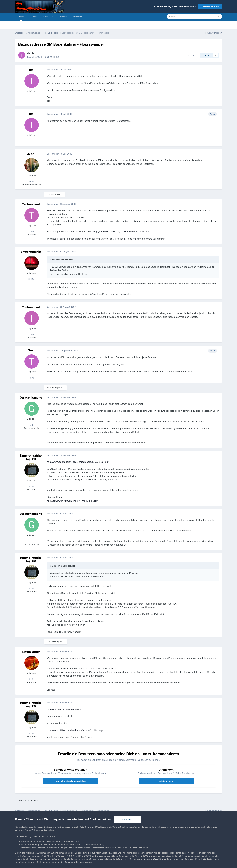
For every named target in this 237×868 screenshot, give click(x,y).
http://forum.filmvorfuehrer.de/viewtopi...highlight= (73, 501)
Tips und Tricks (51, 57)
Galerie (33, 17)
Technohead (31, 204)
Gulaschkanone (31, 398)
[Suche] (182, 17)
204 (31, 486)
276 (32, 97)
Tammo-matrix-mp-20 (31, 457)
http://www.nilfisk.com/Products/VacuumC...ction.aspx (75, 730)
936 (31, 181)
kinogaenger (31, 652)
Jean (31, 154)
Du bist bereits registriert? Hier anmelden (174, 6)
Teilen (192, 55)
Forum (21, 18)
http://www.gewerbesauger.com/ (64, 709)
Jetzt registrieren (210, 6)
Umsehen (63, 17)
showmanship (31, 252)
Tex (34, 53)
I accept (127, 820)
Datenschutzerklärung (154, 859)
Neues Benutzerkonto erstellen (70, 781)
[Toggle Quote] (51, 260)
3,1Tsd (31, 279)
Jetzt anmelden (166, 781)
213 (32, 232)
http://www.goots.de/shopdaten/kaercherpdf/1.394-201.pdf (78, 462)
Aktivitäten (48, 17)
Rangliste (78, 17)
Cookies (69, 862)
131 (31, 679)
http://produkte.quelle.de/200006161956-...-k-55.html (121, 232)
